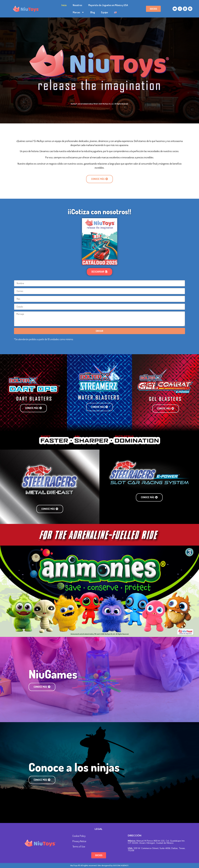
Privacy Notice (79, 841)
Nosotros (77, 5)
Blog (93, 12)
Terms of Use (79, 846)
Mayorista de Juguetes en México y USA (108, 5)
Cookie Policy (79, 836)
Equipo (104, 12)
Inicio (64, 5)
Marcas (78, 12)
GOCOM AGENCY (121, 865)
